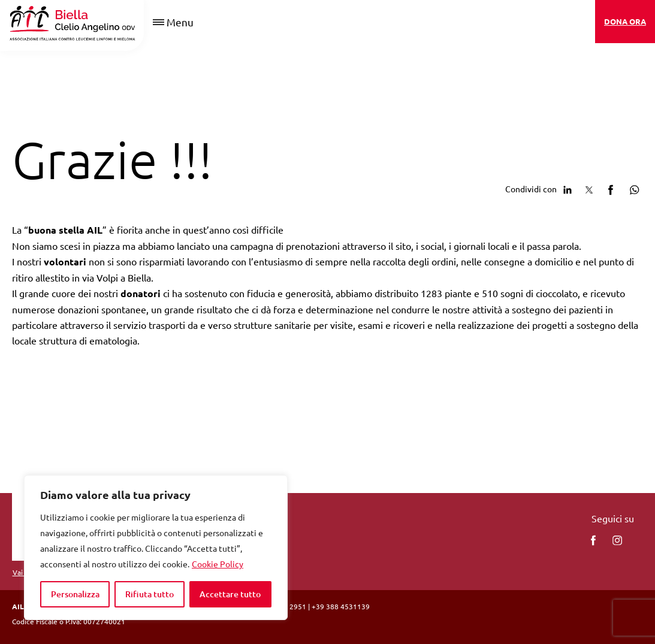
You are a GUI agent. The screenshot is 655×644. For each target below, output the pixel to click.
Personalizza (75, 594)
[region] (156, 548)
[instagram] (617, 540)
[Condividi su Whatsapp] (632, 188)
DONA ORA (625, 21)
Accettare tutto (230, 594)
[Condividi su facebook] (611, 188)
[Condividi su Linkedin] (568, 188)
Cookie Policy (218, 564)
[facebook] (593, 540)
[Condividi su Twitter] (589, 188)
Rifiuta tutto (150, 594)
